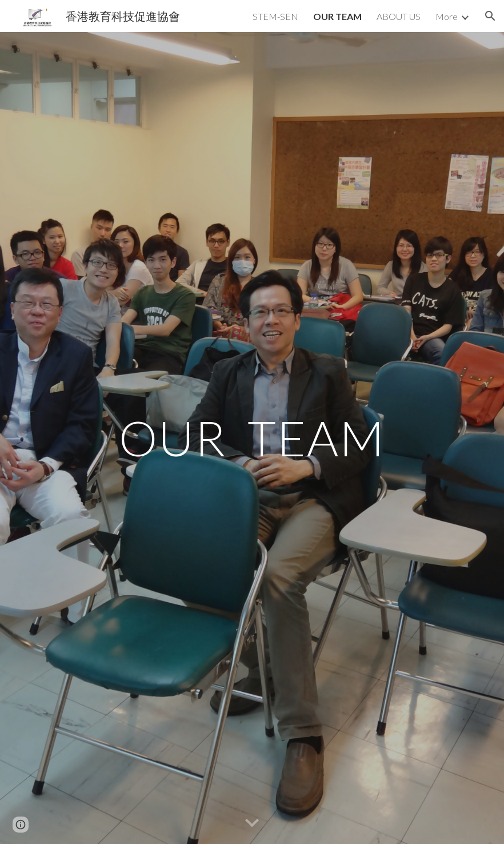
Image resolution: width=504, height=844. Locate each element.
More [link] (447, 16)
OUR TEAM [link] (337, 16)
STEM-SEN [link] (275, 16)
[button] (490, 16)
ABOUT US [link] (399, 16)
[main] (252, 438)
